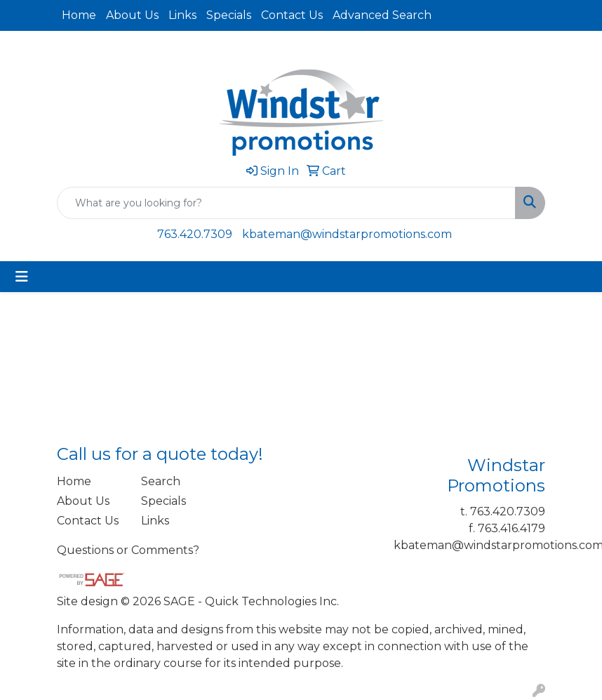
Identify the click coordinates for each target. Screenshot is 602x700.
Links (182, 15)
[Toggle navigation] (22, 277)
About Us (132, 15)
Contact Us (292, 15)
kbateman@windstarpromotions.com (347, 234)
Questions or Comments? (128, 550)
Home (79, 15)
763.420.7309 (195, 234)
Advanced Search (382, 15)
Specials (229, 15)
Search (161, 481)
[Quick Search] (286, 203)
